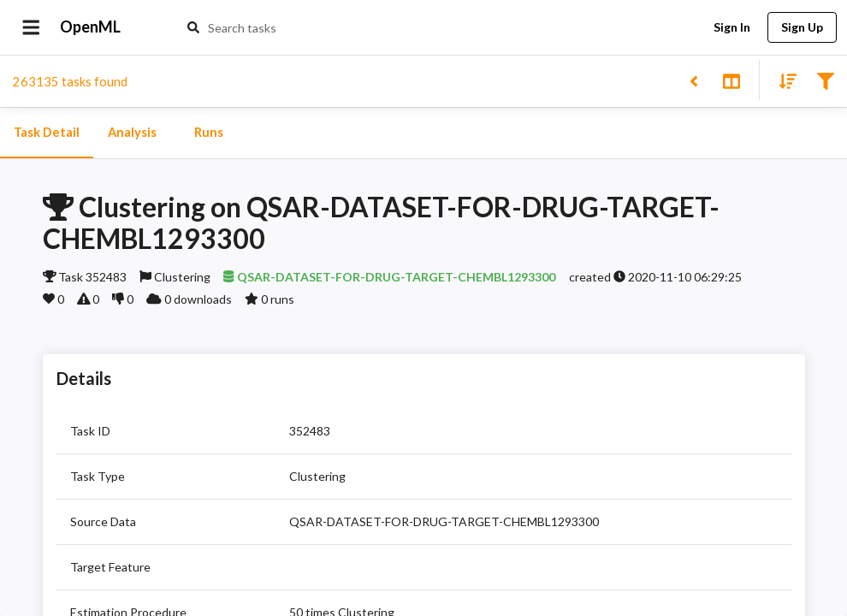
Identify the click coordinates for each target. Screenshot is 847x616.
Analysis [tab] (132, 133)
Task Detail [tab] (47, 133)
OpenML (91, 27)
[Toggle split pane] (731, 80)
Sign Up (802, 28)
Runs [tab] (209, 133)
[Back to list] (693, 80)
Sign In (731, 28)
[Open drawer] (31, 27)
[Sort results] (783, 80)
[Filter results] (825, 80)
